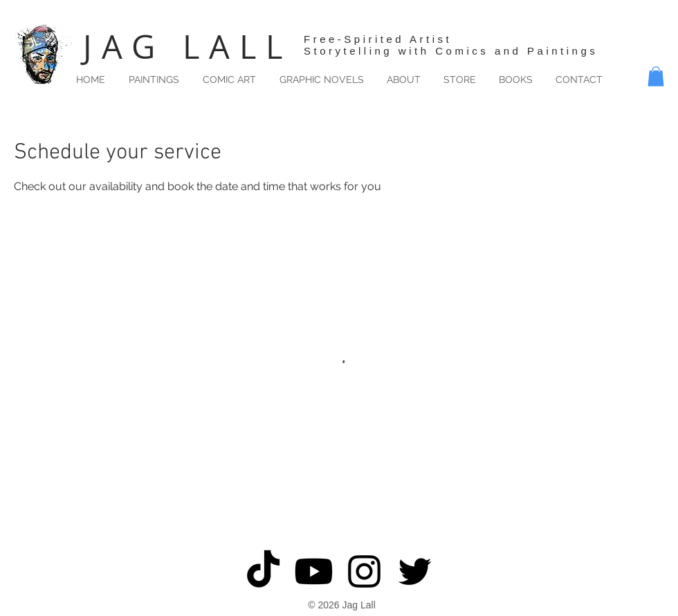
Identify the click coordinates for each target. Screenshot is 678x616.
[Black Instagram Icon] (364, 571)
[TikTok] (263, 571)
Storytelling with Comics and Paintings (451, 51)
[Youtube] (314, 571)
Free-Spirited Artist (378, 39)
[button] (656, 76)
